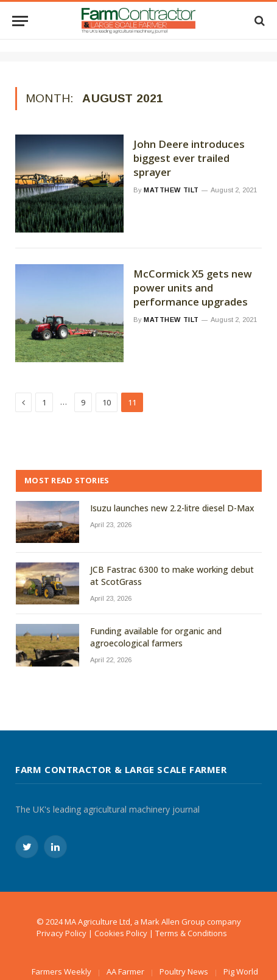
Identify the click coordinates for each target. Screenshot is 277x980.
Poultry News (184, 971)
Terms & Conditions (191, 933)
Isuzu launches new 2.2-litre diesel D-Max (172, 508)
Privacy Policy (61, 933)
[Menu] (20, 21)
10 (107, 402)
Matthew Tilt (171, 190)
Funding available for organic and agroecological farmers (156, 637)
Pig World (241, 971)
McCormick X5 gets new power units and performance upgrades (193, 288)
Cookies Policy (121, 933)
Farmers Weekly (61, 971)
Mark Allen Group (173, 922)
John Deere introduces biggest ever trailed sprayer (189, 158)
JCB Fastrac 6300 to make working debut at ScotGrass (172, 576)
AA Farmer (125, 971)
